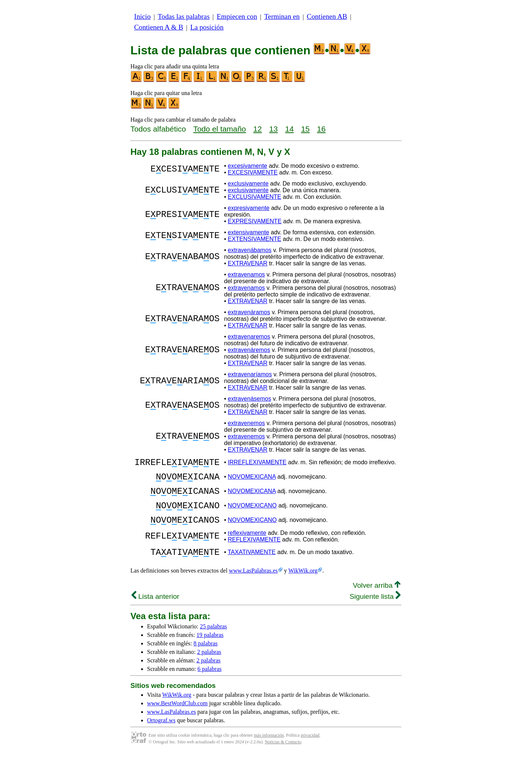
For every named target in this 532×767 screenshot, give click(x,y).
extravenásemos (250, 399)
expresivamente (249, 208)
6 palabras (209, 682)
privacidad (310, 749)
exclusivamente (248, 184)
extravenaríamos (250, 374)
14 (289, 129)
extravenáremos (249, 350)
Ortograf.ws (161, 734)
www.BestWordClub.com (177, 717)
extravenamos (247, 274)
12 (258, 129)
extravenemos (247, 423)
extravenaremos (249, 337)
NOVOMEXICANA (252, 480)
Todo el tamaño (219, 129)
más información (269, 749)
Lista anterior (155, 610)
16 (321, 129)
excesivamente (248, 166)
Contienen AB (327, 16)
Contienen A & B (159, 27)
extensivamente (249, 232)
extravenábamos (250, 250)
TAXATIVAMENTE (252, 564)
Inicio (142, 16)
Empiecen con (237, 16)
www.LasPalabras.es (253, 584)
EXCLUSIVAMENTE (255, 197)
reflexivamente (247, 544)
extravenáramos (249, 312)
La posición (207, 27)
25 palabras (213, 640)
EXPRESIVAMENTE (255, 221)
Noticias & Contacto (283, 755)
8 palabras (206, 657)
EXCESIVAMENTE (253, 172)
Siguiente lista (375, 610)
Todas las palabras (184, 16)
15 (305, 129)
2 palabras (209, 665)
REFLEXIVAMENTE (254, 551)
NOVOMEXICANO (252, 513)
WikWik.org (303, 584)
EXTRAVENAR (248, 263)
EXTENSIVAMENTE (255, 239)
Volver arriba (377, 599)
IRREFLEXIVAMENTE (257, 463)
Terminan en (282, 16)
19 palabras (210, 648)
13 (274, 129)
